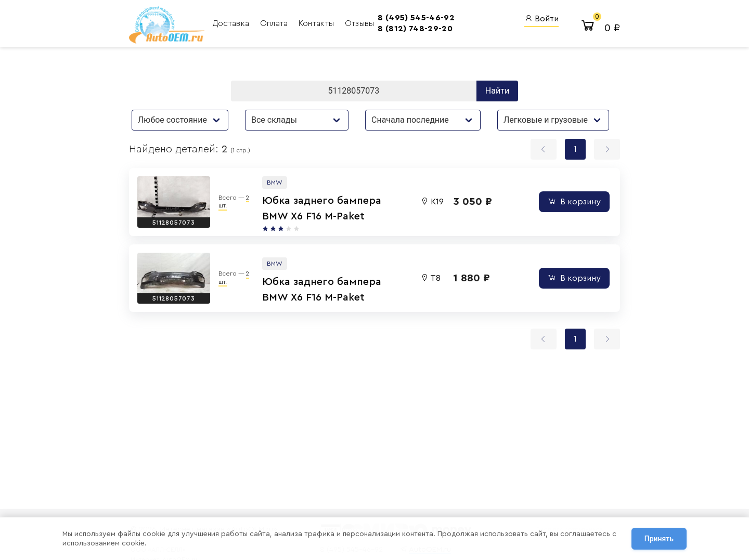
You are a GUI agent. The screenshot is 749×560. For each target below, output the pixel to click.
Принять (659, 539)
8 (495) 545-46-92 (416, 18)
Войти (541, 18)
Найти (497, 91)
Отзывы (360, 23)
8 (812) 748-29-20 (415, 29)
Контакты (318, 23)
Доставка (232, 23)
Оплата (275, 23)
